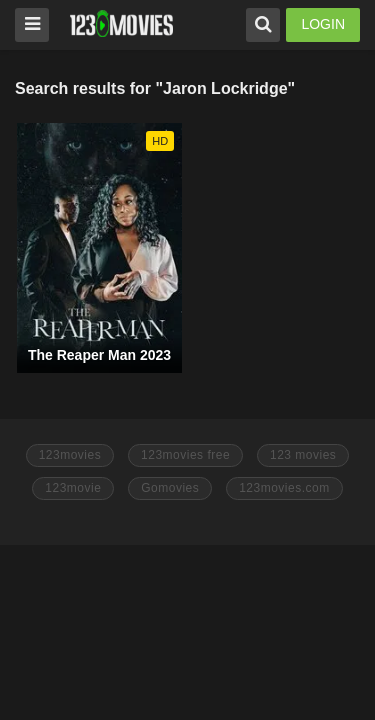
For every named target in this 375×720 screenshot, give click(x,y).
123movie (73, 488)
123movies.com (284, 488)
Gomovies (170, 488)
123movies (70, 455)
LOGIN (323, 24)
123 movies (303, 455)
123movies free (185, 455)
